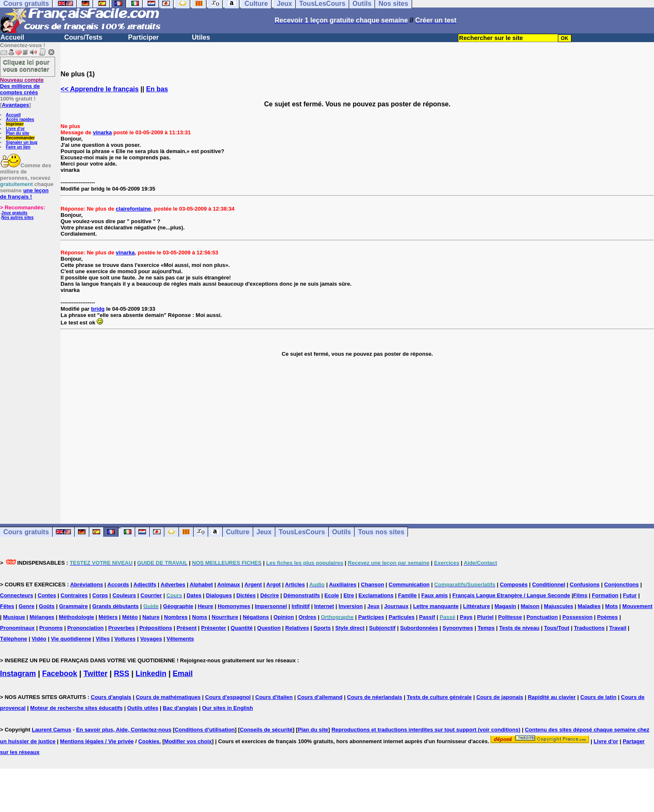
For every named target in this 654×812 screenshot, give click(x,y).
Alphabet (201, 584)
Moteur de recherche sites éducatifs (76, 708)
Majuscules (558, 606)
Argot (273, 584)
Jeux (264, 532)
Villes (103, 639)
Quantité (242, 628)
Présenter (214, 628)
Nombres (176, 617)
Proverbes (121, 628)
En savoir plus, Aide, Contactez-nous (124, 730)
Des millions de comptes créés (22, 86)
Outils (341, 532)
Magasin (506, 606)
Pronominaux (17, 628)
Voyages (151, 639)
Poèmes (607, 617)
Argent (253, 584)
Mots (611, 606)
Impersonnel (271, 606)
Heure (205, 606)
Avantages (15, 105)
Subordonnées (419, 628)
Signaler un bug (22, 142)
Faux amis (435, 595)
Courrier (151, 595)
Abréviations (87, 584)
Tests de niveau (519, 628)
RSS (122, 674)
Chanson (372, 584)
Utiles (201, 37)
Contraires (74, 595)
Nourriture (225, 617)
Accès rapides (20, 119)
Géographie (178, 606)
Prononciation (85, 628)
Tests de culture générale (439, 697)
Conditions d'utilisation (205, 730)
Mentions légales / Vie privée (97, 741)
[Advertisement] (357, 434)
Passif (427, 617)
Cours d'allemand (320, 697)
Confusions (585, 584)
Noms (200, 617)
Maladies (589, 606)
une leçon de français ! (24, 194)
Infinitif (301, 606)
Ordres (308, 617)
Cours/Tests (83, 37)
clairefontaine (134, 209)
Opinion (284, 617)
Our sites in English (227, 708)
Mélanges (42, 617)
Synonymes (458, 628)
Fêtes (7, 606)
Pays (466, 617)
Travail (618, 628)
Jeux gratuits (14, 213)
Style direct (350, 628)
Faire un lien (18, 147)
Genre (27, 606)
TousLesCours (302, 532)
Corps (100, 595)
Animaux (229, 584)
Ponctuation (542, 617)
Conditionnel (549, 584)
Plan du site (18, 133)
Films (580, 595)
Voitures (125, 639)
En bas (157, 89)
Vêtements (180, 639)
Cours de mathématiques (168, 697)
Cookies (149, 741)
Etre (348, 595)
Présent (187, 628)
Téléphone (14, 639)
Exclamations (376, 595)
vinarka (103, 132)
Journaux (396, 606)
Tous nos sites (381, 532)
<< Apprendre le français (99, 89)
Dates (194, 595)
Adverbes (173, 584)
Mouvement (637, 606)
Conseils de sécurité (266, 730)
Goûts (47, 606)
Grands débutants (115, 606)
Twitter (96, 674)
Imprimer (15, 124)
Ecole (332, 595)
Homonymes (234, 606)
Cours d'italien (274, 697)
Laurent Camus (52, 730)
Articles (295, 584)
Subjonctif (382, 628)
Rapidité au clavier (552, 697)
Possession (577, 617)
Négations (256, 617)
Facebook (60, 674)
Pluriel (485, 617)
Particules (402, 617)
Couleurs (124, 595)
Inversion (351, 606)
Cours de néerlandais (375, 697)
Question (269, 628)
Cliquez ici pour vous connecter (26, 65)
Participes (371, 617)
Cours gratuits (26, 532)
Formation (605, 595)
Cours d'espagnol (228, 697)
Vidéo (39, 639)
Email (183, 674)
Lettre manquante (436, 606)
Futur (630, 595)
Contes (47, 595)
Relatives (297, 628)
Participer (143, 37)
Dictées (246, 595)
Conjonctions (621, 584)
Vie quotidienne (71, 639)
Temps (486, 628)
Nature (151, 617)
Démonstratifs (302, 595)
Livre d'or (15, 129)
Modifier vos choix (188, 741)
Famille (407, 595)
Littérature (476, 606)
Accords (118, 584)
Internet (324, 606)
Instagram (18, 674)
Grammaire (74, 606)
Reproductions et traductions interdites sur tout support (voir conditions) (426, 730)
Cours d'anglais (111, 697)
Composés (513, 584)
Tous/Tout (557, 628)
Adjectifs (145, 584)
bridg (98, 309)
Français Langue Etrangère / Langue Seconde (511, 595)
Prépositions (156, 628)
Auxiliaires (343, 584)
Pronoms (51, 628)
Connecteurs (16, 595)
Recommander (20, 138)
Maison (530, 606)
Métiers (108, 617)
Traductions (589, 628)
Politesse (510, 617)
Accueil (12, 37)
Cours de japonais (500, 697)
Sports (322, 628)
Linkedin (151, 674)
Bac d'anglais (180, 708)
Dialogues (219, 595)
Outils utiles (143, 708)
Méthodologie (77, 617)
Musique (14, 617)
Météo (130, 617)
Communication (409, 584)
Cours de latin (598, 697)
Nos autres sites (17, 217)
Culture (238, 532)
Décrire (270, 595)
